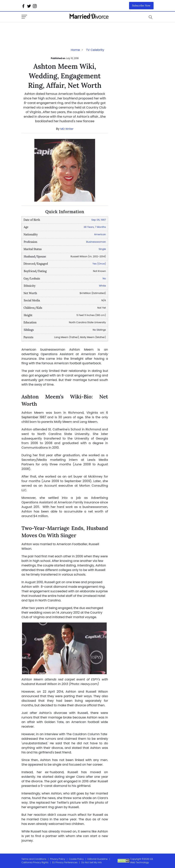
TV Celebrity (95, 50)
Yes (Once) (99, 264)
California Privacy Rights (35, 862)
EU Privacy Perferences (65, 862)
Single (102, 249)
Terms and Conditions (34, 859)
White (102, 286)
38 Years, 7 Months (95, 227)
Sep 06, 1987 (99, 220)
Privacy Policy (58, 859)
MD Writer (67, 129)
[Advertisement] (52, 30)
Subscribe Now (141, 6)
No (104, 278)
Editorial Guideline (98, 859)
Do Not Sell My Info (91, 862)
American (100, 234)
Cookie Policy (76, 859)
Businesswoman (96, 242)
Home (75, 50)
